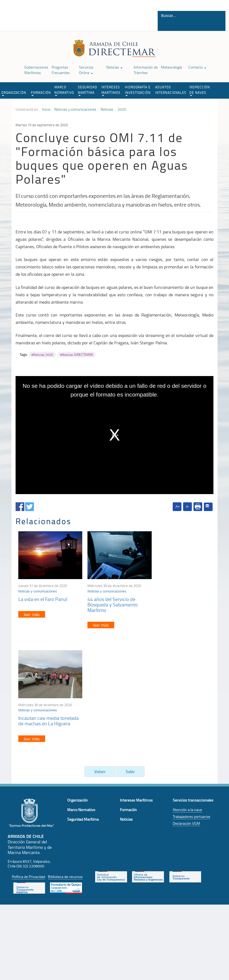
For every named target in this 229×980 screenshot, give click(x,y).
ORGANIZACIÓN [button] (14, 93)
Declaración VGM (186, 707)
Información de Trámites (146, 70)
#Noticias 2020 (42, 355)
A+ (178, 507)
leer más (32, 612)
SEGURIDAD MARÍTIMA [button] (88, 90)
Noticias (114, 67)
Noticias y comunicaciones (75, 109)
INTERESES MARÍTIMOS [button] (111, 90)
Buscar (218, 26)
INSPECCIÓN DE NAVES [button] (200, 90)
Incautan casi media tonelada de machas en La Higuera (180, 599)
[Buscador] (185, 16)
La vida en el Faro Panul (43, 596)
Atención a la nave (187, 694)
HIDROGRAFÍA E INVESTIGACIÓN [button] (138, 90)
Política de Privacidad (28, 760)
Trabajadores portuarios (192, 701)
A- (188, 507)
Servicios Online (86, 70)
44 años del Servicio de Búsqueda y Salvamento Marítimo (109, 602)
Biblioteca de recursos (65, 760)
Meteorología (171, 67)
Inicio (46, 109)
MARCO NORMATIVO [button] (64, 90)
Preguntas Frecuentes (61, 70)
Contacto (197, 67)
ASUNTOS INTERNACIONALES (171, 90)
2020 (122, 109)
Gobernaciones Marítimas (36, 70)
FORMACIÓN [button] (41, 93)
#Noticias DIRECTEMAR (77, 355)
